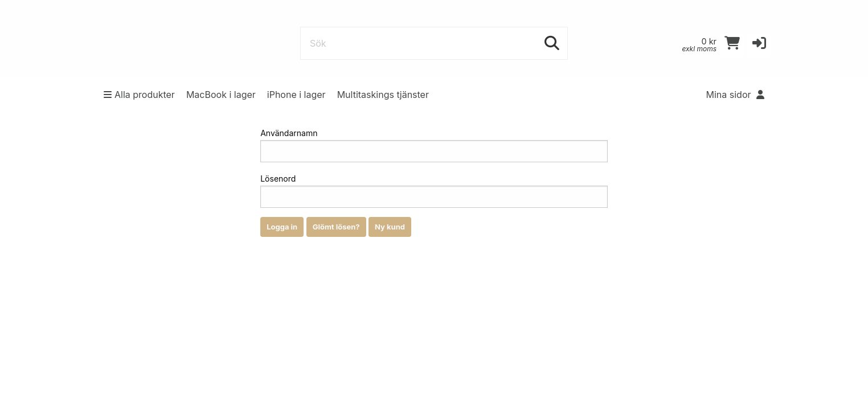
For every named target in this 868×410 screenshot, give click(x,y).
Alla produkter (139, 95)
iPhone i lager (296, 95)
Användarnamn (434, 145)
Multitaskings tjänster (383, 95)
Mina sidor (736, 95)
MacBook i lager (221, 95)
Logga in (282, 227)
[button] (759, 46)
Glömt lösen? (336, 227)
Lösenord (434, 191)
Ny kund (390, 227)
